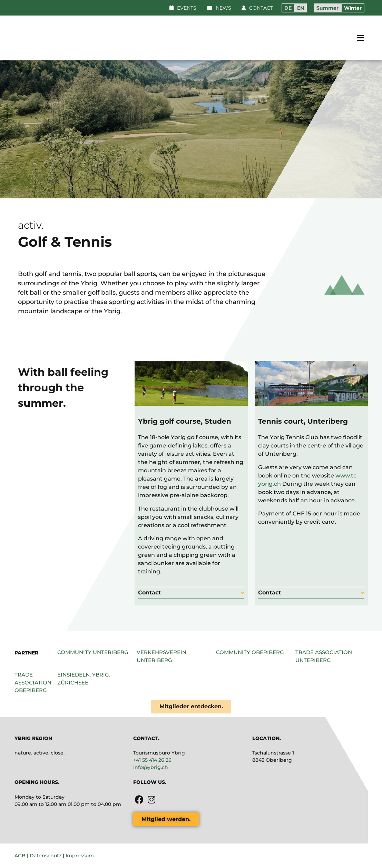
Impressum (80, 856)
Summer (327, 8)
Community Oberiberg (250, 652)
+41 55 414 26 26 (152, 760)
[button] (219, 8)
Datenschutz (46, 856)
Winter (353, 8)
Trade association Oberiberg (33, 682)
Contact (149, 593)
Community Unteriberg (93, 652)
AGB (20, 856)
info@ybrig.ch (151, 767)
